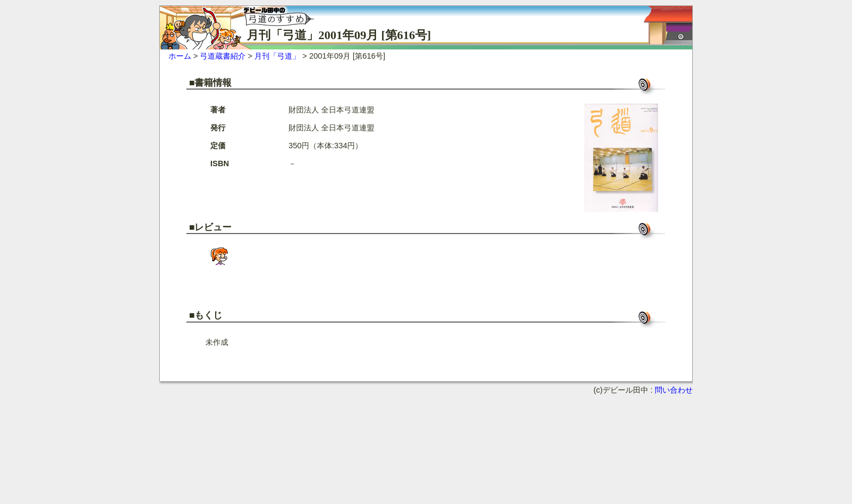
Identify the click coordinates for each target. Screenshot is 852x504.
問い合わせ (674, 390)
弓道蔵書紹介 (223, 56)
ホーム (180, 56)
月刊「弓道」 (277, 56)
